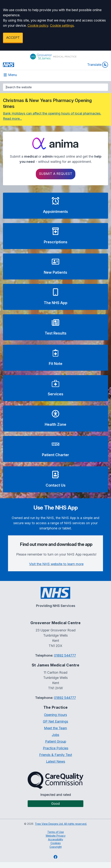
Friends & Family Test (56, 755)
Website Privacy (56, 836)
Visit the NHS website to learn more (56, 564)
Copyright (56, 847)
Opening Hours (55, 715)
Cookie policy (38, 25)
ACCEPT (13, 38)
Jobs (55, 735)
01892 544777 (65, 655)
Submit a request (56, 174)
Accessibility (56, 839)
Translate (98, 65)
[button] (55, 206)
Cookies (56, 843)
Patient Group (56, 741)
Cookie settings (62, 25)
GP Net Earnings (55, 721)
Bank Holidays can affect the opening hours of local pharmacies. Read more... (52, 116)
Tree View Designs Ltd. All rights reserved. (61, 824)
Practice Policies (56, 748)
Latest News (56, 761)
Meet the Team (55, 728)
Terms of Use (56, 832)
